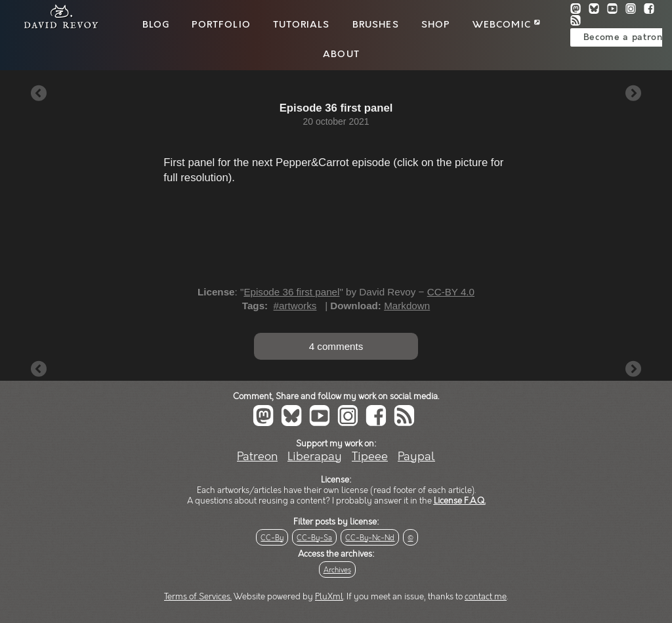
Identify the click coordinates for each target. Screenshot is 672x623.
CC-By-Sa (314, 538)
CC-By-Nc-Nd (370, 538)
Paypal (416, 457)
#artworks (295, 306)
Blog (156, 25)
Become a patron (623, 37)
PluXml (329, 597)
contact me (486, 597)
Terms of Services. (198, 597)
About (341, 54)
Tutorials (301, 25)
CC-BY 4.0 (451, 292)
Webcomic (506, 25)
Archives (337, 570)
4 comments (336, 346)
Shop (436, 25)
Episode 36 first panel (291, 292)
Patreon (257, 457)
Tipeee (370, 457)
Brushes (376, 25)
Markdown (407, 306)
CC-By (272, 538)
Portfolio (221, 25)
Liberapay (315, 457)
